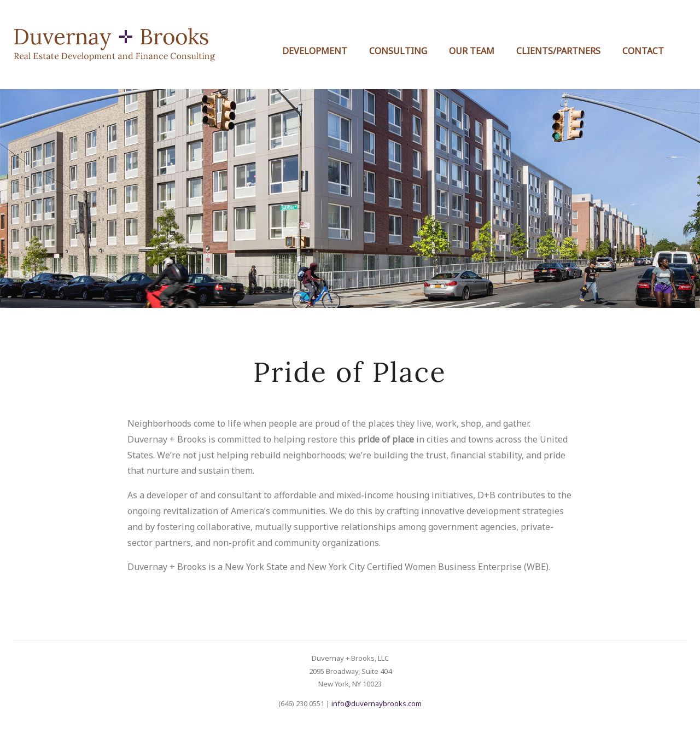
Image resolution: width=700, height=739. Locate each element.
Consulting (398, 51)
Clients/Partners (558, 51)
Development (315, 51)
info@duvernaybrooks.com (377, 703)
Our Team (472, 51)
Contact (643, 51)
